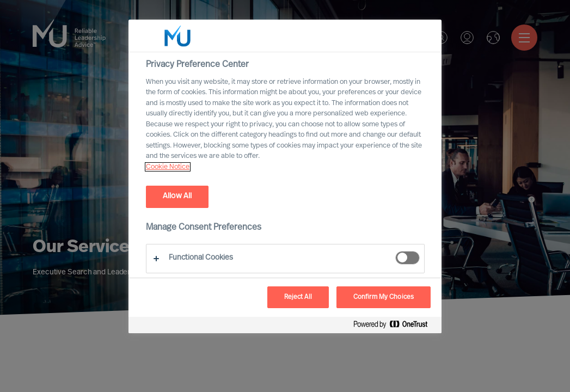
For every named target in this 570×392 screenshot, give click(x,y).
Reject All (298, 297)
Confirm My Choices (384, 297)
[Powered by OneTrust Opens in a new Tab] (395, 326)
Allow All (177, 196)
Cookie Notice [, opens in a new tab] (168, 167)
